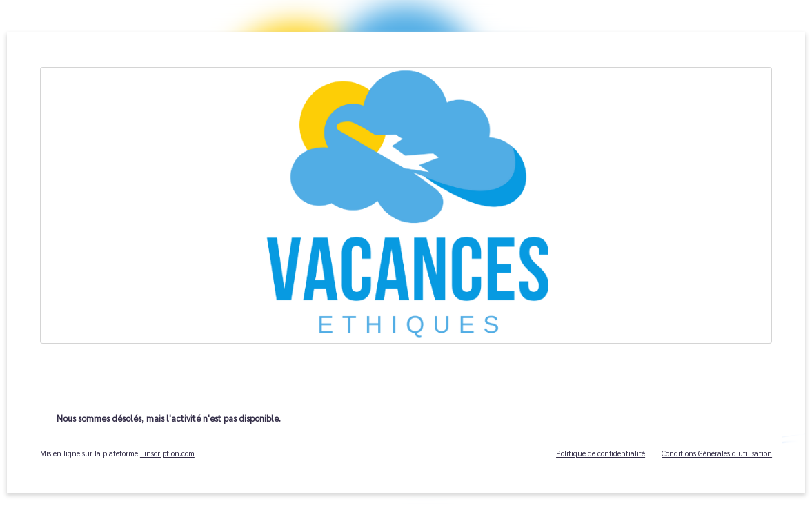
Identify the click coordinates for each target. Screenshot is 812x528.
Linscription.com (167, 453)
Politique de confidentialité (601, 453)
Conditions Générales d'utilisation (717, 453)
